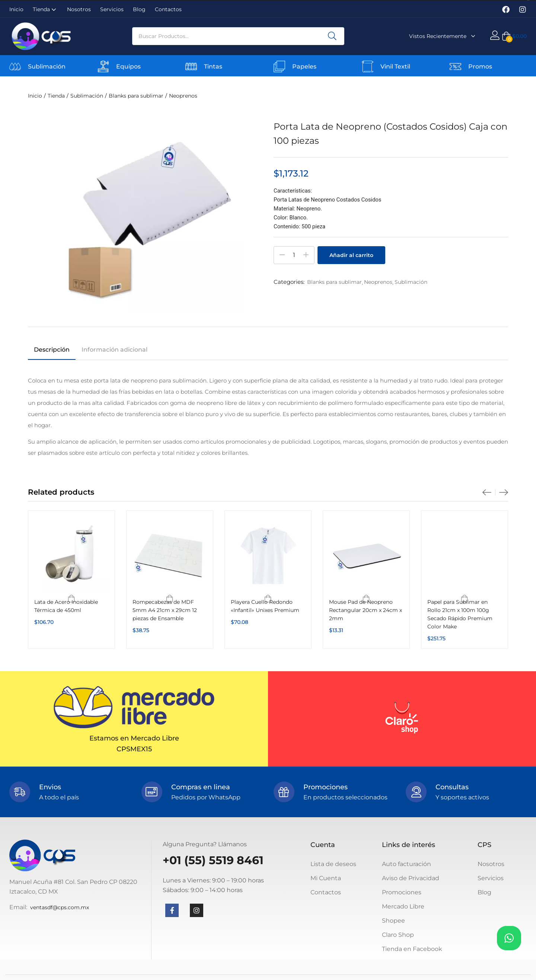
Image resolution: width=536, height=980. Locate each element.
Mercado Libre (403, 906)
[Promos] (455, 66)
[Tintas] (191, 66)
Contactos (168, 9)
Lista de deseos (333, 864)
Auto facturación (406, 864)
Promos (480, 66)
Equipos (128, 66)
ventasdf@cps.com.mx (60, 907)
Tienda (45, 9)
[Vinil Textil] (368, 66)
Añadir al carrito (351, 255)
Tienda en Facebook (412, 949)
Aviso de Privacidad (411, 878)
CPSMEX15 (134, 749)
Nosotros (79, 9)
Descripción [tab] (52, 350)
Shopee (393, 921)
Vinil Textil (395, 66)
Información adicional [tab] (114, 350)
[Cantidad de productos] (294, 255)
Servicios (112, 9)
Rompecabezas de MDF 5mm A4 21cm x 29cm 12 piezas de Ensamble (165, 610)
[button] (514, 36)
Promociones (402, 892)
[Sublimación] (15, 66)
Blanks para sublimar (136, 96)
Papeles (304, 66)
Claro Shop (398, 935)
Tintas (213, 66)
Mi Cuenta (326, 878)
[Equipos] (103, 66)
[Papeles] (279, 66)
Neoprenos (183, 96)
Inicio (16, 9)
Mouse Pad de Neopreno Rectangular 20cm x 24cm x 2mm (366, 610)
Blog (139, 9)
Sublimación (47, 66)
